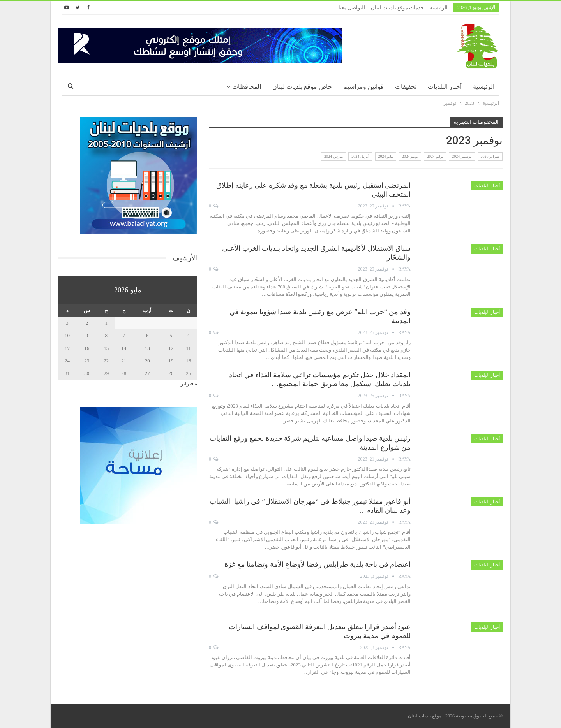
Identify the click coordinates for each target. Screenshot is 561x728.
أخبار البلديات (445, 87)
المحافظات (247, 87)
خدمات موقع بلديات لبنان (397, 8)
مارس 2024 (333, 156)
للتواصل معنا (352, 8)
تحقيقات (406, 87)
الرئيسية (439, 8)
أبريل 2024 (360, 156)
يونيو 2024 (410, 156)
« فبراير (189, 384)
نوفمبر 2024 (462, 156)
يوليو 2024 (435, 156)
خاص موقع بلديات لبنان (302, 87)
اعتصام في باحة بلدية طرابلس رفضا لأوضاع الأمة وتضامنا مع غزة (318, 564)
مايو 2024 (386, 156)
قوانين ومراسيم (363, 87)
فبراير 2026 (490, 156)
